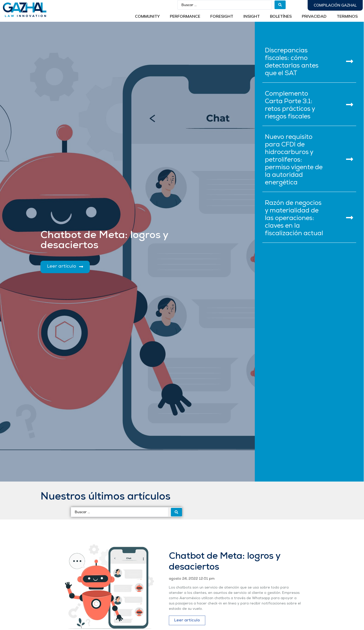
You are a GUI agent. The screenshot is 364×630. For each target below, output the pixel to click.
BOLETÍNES (281, 16)
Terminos (347, 16)
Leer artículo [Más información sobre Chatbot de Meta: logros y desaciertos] (187, 620)
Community (147, 16)
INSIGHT (252, 16)
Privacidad (314, 16)
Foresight (222, 16)
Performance (185, 16)
